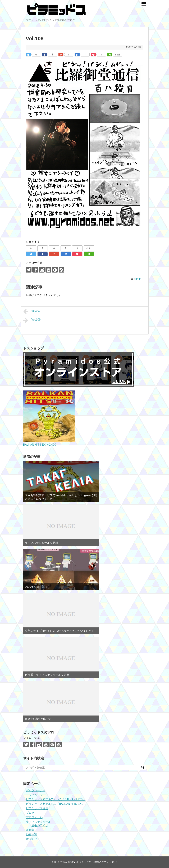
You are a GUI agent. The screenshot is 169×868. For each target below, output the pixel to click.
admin (138, 279)
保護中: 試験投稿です (38, 719)
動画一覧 (31, 834)
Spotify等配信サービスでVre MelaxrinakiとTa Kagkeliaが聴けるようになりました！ (61, 497)
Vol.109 (32, 320)
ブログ (30, 813)
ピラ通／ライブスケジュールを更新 (47, 675)
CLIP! (118, 55)
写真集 (30, 830)
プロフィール (34, 817)
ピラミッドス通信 (37, 808)
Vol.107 (32, 311)
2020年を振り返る (36, 587)
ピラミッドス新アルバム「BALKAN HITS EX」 (55, 804)
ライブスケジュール (38, 822)
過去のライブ (40, 825)
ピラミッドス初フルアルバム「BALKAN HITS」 (56, 799)
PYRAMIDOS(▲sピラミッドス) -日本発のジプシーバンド (88, 862)
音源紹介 (31, 839)
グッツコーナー (36, 790)
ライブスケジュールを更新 (42, 543)
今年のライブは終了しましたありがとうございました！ (60, 631)
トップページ (34, 795)
